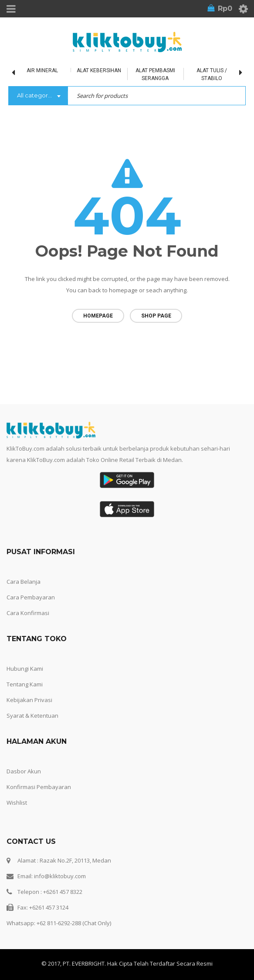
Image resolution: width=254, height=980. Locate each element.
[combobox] (38, 96)
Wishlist (17, 799)
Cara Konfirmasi (28, 610)
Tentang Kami (25, 681)
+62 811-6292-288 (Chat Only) (74, 920)
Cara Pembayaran (31, 594)
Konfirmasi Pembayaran (39, 784)
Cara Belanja (24, 579)
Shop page (156, 316)
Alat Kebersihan (99, 70)
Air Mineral (42, 70)
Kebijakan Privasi (29, 697)
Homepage (98, 316)
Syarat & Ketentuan (32, 712)
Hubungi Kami (25, 666)
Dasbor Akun (24, 768)
